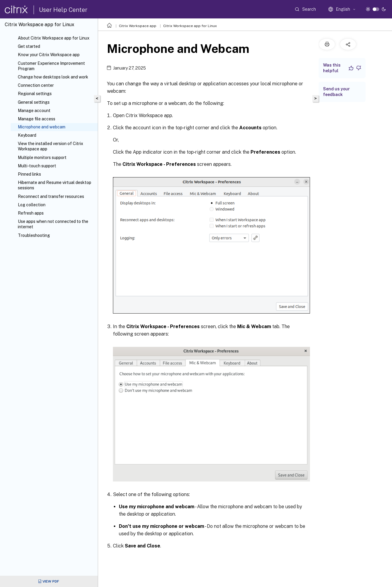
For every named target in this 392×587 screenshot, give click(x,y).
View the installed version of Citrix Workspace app (51, 146)
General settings (34, 102)
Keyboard (27, 135)
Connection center (36, 85)
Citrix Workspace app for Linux (190, 26)
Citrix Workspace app (138, 26)
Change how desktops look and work (53, 77)
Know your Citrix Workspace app (49, 55)
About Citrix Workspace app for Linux (54, 38)
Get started (29, 46)
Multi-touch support (37, 166)
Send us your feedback (336, 92)
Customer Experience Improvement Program (51, 66)
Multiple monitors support (42, 158)
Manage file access (37, 119)
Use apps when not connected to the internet (53, 224)
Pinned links (29, 174)
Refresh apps (31, 213)
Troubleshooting (34, 235)
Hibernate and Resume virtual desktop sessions (55, 185)
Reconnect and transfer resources (51, 196)
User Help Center (63, 10)
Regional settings (35, 94)
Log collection (32, 205)
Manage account (34, 111)
